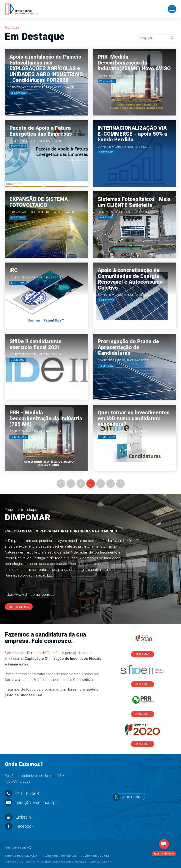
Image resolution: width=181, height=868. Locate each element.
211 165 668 (22, 794)
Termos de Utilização (21, 856)
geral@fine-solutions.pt (31, 803)
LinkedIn (18, 817)
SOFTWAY (107, 862)
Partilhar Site (18, 848)
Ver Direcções (127, 797)
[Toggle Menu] (172, 9)
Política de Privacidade (59, 856)
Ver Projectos (19, 607)
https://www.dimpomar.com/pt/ (30, 595)
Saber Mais (143, 654)
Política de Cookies (95, 856)
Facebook (19, 826)
